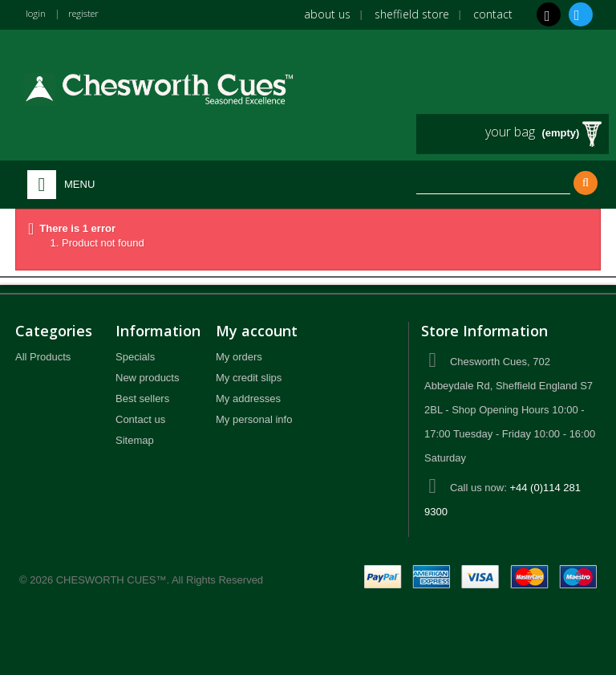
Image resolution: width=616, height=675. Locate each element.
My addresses (248, 398)
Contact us (140, 419)
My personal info (254, 419)
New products (147, 378)
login (38, 13)
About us (327, 14)
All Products (43, 357)
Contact (493, 14)
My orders (239, 357)
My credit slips (249, 378)
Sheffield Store (412, 14)
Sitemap (135, 440)
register (91, 13)
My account (257, 331)
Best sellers (142, 398)
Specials (135, 357)
